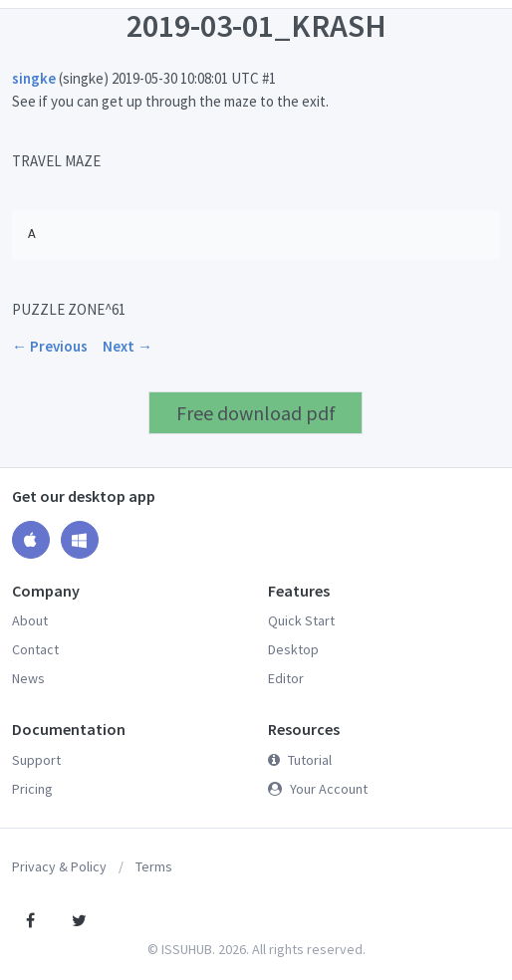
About (30, 620)
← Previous (50, 346)
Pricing (32, 789)
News (28, 678)
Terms (154, 866)
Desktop (293, 649)
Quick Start (301, 620)
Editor (286, 678)
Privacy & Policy (59, 866)
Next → (128, 346)
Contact (35, 649)
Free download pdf (256, 413)
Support (36, 760)
